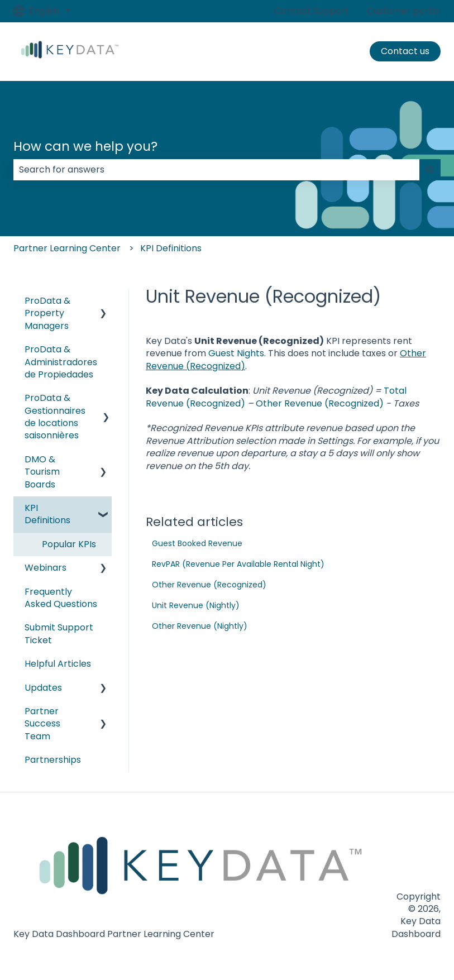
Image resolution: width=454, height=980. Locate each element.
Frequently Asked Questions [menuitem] (61, 598)
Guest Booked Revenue (197, 543)
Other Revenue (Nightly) (200, 626)
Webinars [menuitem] (46, 568)
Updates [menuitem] (43, 688)
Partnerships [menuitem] (53, 760)
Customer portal (404, 11)
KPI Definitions (171, 248)
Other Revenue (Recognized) (320, 403)
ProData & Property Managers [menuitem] (47, 313)
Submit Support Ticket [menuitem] (59, 634)
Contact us (405, 51)
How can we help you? (85, 146)
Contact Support (312, 11)
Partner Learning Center (67, 248)
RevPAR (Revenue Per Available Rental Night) (238, 564)
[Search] (430, 170)
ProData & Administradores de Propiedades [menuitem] (61, 362)
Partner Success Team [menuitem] (42, 724)
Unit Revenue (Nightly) (196, 605)
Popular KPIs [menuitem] (69, 544)
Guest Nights (236, 353)
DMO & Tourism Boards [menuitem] (42, 472)
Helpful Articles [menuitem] (58, 664)
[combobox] (216, 170)
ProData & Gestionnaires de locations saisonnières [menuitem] (55, 417)
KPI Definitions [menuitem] (47, 514)
